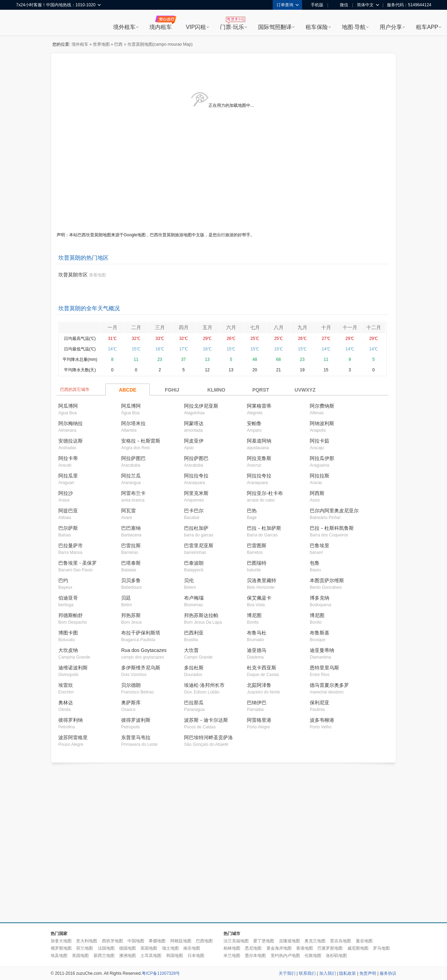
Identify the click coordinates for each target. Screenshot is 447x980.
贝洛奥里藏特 (262, 580)
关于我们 (287, 973)
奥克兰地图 (315, 941)
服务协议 (388, 973)
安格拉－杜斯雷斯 (141, 441)
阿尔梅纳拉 (71, 423)
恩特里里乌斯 (324, 668)
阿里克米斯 (196, 493)
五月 (207, 327)
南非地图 (192, 948)
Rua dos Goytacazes (144, 650)
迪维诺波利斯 (73, 668)
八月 (279, 327)
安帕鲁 (254, 423)
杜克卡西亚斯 (262, 668)
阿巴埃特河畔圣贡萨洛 (208, 737)
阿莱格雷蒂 (259, 406)
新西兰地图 (104, 956)
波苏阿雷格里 (73, 737)
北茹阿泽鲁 (259, 685)
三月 (160, 327)
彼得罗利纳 (71, 720)
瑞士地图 (170, 948)
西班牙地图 (112, 941)
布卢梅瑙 (194, 598)
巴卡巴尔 (194, 511)
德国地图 (127, 948)
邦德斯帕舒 (71, 615)
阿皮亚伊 (194, 441)
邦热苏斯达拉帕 (201, 615)
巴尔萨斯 (68, 528)
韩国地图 (175, 956)
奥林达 (66, 703)
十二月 (374, 327)
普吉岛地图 (340, 941)
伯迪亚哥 (68, 598)
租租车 (25, 23)
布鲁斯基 (320, 633)
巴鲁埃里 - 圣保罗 (78, 563)
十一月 (350, 327)
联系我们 (307, 973)
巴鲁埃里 (320, 545)
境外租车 (124, 27)
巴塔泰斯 (131, 563)
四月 (184, 327)
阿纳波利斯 (322, 423)
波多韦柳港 (322, 720)
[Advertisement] (65, 843)
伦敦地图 (313, 956)
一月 (112, 327)
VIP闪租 (196, 27)
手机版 (315, 5)
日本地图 (196, 956)
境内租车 (161, 27)
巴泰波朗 (194, 563)
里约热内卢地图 (285, 956)
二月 (136, 327)
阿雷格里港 (259, 720)
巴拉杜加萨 (196, 528)
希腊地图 (157, 941)
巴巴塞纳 (131, 528)
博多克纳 (320, 598)
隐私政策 (347, 973)
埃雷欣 (66, 685)
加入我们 (328, 973)
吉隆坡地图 (290, 941)
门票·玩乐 (232, 27)
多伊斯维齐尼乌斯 (141, 668)
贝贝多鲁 (131, 580)
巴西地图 (204, 941)
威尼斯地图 (358, 948)
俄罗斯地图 (61, 948)
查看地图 (97, 275)
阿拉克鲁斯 (259, 458)
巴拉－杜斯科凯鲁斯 (332, 528)
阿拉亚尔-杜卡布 (265, 493)
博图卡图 (68, 633)
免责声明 (368, 973)
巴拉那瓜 (194, 703)
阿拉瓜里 (68, 476)
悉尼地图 (253, 948)
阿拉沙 (66, 493)
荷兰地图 (85, 948)
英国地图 (149, 948)
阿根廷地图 (181, 941)
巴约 (63, 580)
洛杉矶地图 (336, 956)
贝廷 (126, 598)
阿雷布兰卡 (133, 493)
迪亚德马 (257, 650)
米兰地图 (232, 956)
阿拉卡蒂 (68, 458)
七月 (255, 327)
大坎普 (191, 650)
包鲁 (315, 563)
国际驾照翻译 (275, 27)
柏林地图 (232, 948)
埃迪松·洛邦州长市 (204, 685)
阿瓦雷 (129, 511)
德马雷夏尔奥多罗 (329, 685)
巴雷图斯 (257, 545)
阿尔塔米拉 (133, 423)
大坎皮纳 (68, 650)
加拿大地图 (61, 941)
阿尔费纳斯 (322, 406)
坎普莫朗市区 (73, 275)
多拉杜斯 (194, 668)
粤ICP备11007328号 (161, 973)
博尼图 (254, 615)
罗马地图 (381, 948)
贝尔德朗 (131, 685)
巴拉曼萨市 (71, 545)
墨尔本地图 (255, 956)
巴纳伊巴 (257, 703)
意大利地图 (87, 941)
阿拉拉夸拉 (196, 476)
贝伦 (189, 580)
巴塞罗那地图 (330, 948)
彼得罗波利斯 (136, 720)
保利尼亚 (320, 703)
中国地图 (136, 941)
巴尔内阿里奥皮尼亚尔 (334, 511)
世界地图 (101, 44)
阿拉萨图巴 (133, 458)
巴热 (252, 511)
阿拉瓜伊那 (322, 458)
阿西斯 (317, 493)
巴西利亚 (194, 633)
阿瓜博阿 (68, 406)
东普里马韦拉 (136, 737)
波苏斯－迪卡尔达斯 (206, 720)
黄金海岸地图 (279, 948)
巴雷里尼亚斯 (199, 545)
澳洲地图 (127, 956)
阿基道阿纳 (259, 441)
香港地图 (305, 948)
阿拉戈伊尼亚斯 (201, 406)
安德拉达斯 (71, 441)
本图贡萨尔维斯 (327, 580)
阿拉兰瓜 (131, 476)
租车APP (427, 27)
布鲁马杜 (257, 633)
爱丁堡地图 (264, 941)
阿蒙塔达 (194, 423)
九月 (302, 327)
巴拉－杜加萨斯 (264, 528)
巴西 (118, 44)
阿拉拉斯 (320, 476)
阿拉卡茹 (320, 441)
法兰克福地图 (236, 941)
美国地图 (80, 956)
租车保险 (317, 27)
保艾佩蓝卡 (259, 598)
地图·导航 (354, 27)
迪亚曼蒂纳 (322, 650)
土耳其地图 (151, 956)
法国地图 (106, 948)
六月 (231, 327)
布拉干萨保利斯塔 (141, 633)
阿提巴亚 (68, 511)
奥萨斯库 (131, 703)
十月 (326, 327)
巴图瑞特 (257, 563)
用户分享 (391, 27)
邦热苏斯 (131, 615)
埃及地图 (59, 956)
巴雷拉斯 (131, 545)
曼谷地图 (364, 941)
